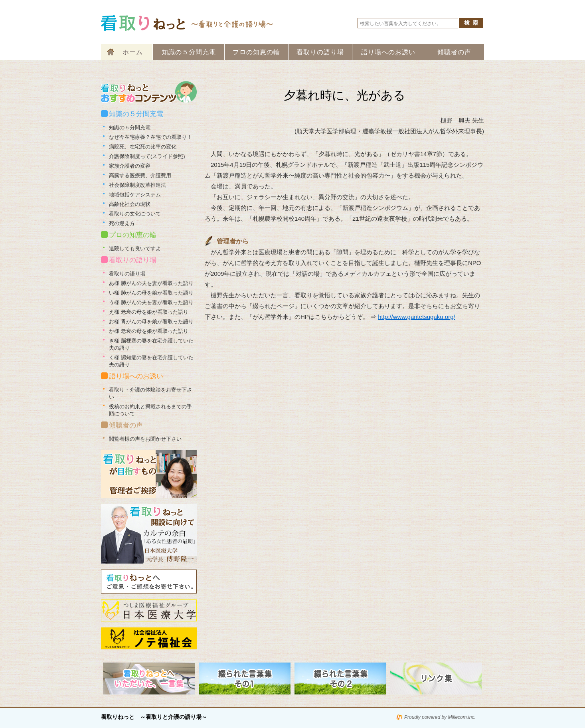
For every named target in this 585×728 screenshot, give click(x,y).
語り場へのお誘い (388, 52)
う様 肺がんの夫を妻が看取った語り (151, 302)
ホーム (133, 52)
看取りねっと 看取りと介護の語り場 (188, 23)
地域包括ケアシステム (135, 195)
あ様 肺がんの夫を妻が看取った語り (151, 283)
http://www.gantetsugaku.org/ (416, 317)
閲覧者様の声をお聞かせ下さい (145, 439)
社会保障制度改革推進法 (137, 185)
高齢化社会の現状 (130, 204)
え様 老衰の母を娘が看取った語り (149, 312)
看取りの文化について (135, 214)
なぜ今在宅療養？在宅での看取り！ (150, 137)
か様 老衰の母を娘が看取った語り (149, 331)
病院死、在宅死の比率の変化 (143, 147)
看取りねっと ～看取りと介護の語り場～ (154, 717)
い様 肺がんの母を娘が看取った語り (151, 293)
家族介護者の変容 (130, 166)
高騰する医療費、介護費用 (140, 175)
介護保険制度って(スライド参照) (147, 156)
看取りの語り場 (320, 52)
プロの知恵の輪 (256, 52)
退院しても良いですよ (135, 248)
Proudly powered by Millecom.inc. (440, 717)
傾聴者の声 (454, 52)
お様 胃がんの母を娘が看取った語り (151, 321)
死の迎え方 (122, 223)
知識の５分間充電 (189, 52)
